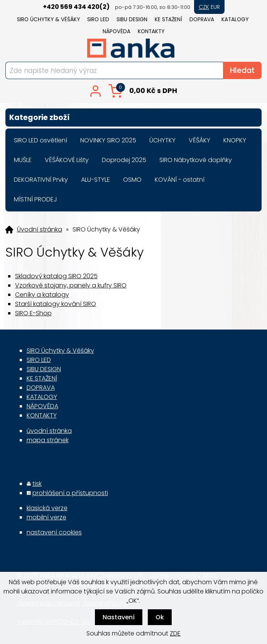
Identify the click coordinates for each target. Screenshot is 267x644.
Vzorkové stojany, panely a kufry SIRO (71, 285)
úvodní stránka (49, 431)
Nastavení (119, 617)
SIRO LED (98, 19)
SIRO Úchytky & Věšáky (48, 19)
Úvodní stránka (40, 230)
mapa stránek (48, 440)
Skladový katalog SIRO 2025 (56, 276)
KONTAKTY (151, 31)
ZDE (175, 633)
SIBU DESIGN (132, 19)
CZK (204, 7)
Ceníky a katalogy (42, 295)
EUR (215, 7)
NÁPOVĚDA (117, 31)
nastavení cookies (54, 532)
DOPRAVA (202, 19)
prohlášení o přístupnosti (70, 493)
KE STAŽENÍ (168, 19)
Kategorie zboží (133, 117)
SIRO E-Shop (33, 313)
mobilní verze (46, 517)
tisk (37, 484)
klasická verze (47, 508)
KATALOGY (235, 19)
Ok (160, 617)
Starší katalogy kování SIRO (56, 304)
